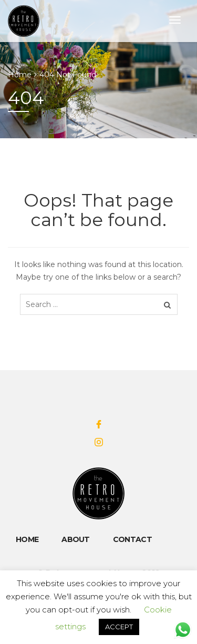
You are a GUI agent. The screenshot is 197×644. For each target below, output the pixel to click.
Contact (132, 539)
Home (20, 75)
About (76, 539)
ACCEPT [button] (119, 627)
